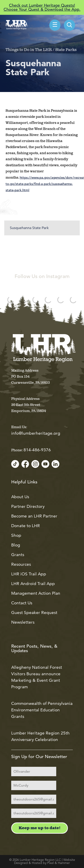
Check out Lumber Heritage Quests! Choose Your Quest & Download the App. (42, 7)
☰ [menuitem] (55, 25)
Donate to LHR (26, 526)
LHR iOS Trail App (29, 574)
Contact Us (22, 603)
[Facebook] (25, 464)
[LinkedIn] (55, 464)
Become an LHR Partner (34, 516)
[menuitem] (69, 25)
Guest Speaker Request (34, 613)
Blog (16, 545)
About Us (20, 497)
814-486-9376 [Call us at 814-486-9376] (37, 450)
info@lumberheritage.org (36, 433)
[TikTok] (15, 464)
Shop (16, 535)
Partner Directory (28, 506)
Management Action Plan (36, 593)
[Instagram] (35, 464)
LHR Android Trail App (33, 584)
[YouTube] (45, 464)
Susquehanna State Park (29, 232)
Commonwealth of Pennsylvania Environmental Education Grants (42, 710)
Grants (18, 555)
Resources (21, 564)
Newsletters (23, 622)
